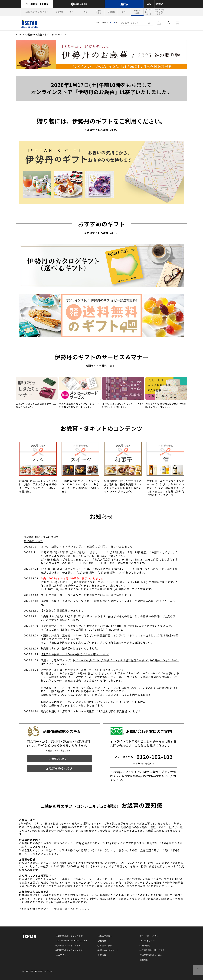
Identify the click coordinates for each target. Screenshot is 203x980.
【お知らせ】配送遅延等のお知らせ (62, 610)
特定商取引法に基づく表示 (152, 950)
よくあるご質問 (105, 946)
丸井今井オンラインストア (149, 12)
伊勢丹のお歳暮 (137, 12)
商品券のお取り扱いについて (41, 537)
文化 (85, 12)
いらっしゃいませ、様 (106, 22)
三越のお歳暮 (98, 12)
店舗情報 (59, 12)
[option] (38, 469)
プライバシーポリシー (150, 936)
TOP (18, 34)
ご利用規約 (145, 946)
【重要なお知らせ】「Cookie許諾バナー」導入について (75, 654)
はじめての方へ (105, 936)
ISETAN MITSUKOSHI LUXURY (72, 941)
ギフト (72, 12)
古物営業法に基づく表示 (151, 955)
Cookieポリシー (147, 941)
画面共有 (144, 960)
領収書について (33, 541)
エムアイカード (63, 955)
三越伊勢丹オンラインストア (37, 12)
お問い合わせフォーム (108, 950)
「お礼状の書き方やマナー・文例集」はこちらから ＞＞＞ (54, 909)
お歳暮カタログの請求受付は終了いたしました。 (70, 648)
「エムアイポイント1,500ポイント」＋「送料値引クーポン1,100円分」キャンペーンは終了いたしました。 (110, 662)
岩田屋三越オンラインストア (160, 12)
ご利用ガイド (104, 941)
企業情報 (102, 955)
